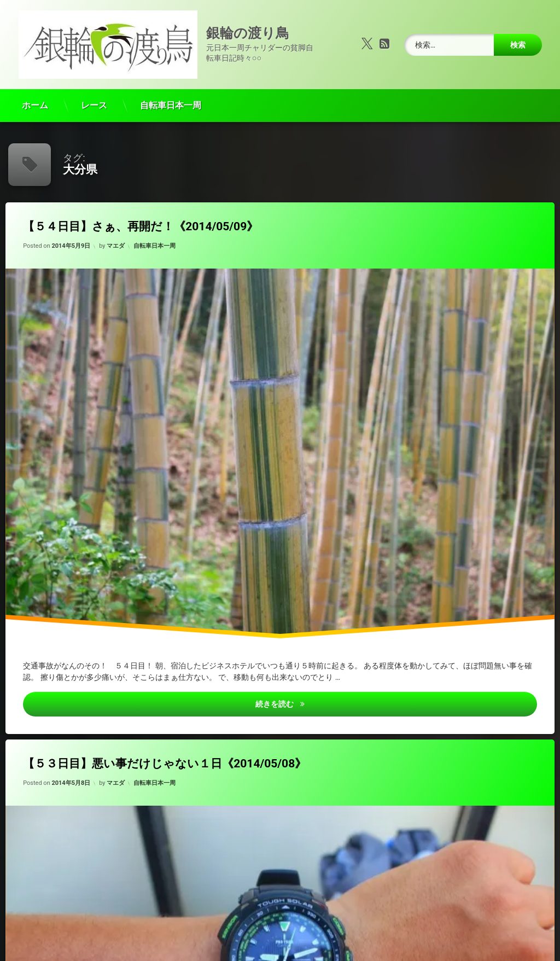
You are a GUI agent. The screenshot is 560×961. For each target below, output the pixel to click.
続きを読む (353, 693)
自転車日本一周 (171, 95)
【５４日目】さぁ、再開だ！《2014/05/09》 (141, 217)
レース (94, 95)
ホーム (35, 95)
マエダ (116, 236)
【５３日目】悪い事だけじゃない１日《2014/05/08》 (165, 753)
